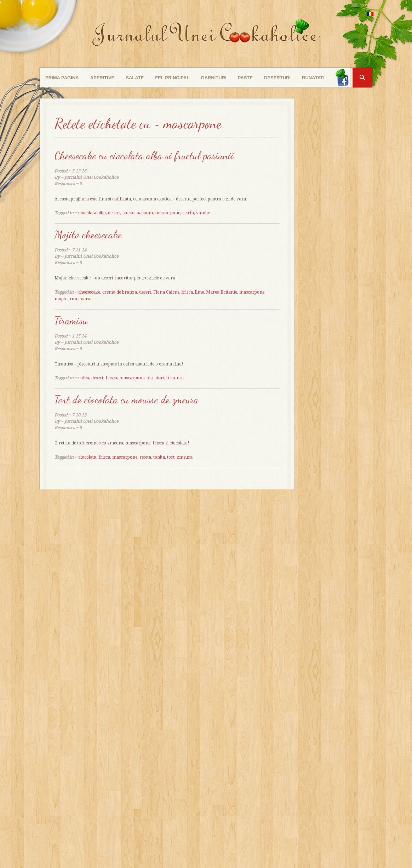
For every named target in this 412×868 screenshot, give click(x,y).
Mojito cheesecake (88, 234)
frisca (187, 292)
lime (199, 292)
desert (114, 213)
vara (85, 299)
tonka (159, 457)
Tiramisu (71, 320)
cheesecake (89, 292)
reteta (188, 213)
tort (171, 457)
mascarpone (168, 213)
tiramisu (175, 378)
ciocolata (87, 457)
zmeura (185, 457)
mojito (61, 299)
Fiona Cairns (166, 292)
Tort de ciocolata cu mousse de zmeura (127, 399)
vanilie (203, 213)
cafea (84, 378)
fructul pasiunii (138, 213)
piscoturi (155, 378)
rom (74, 299)
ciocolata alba (92, 213)
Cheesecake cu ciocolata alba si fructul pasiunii (144, 155)
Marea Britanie (222, 292)
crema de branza (120, 292)
